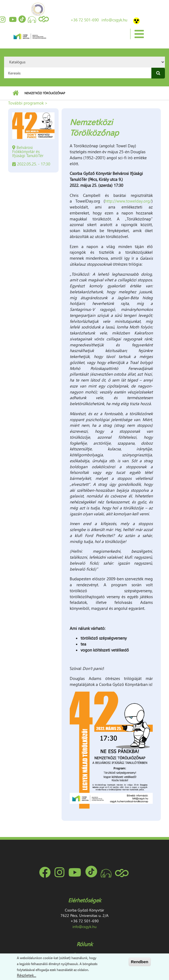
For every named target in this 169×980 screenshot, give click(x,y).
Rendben (140, 963)
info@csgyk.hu (114, 20)
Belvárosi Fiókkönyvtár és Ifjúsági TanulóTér (28, 151)
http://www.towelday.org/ (128, 201)
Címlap (16, 93)
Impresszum (85, 954)
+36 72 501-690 (85, 20)
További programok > (28, 103)
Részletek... (26, 976)
